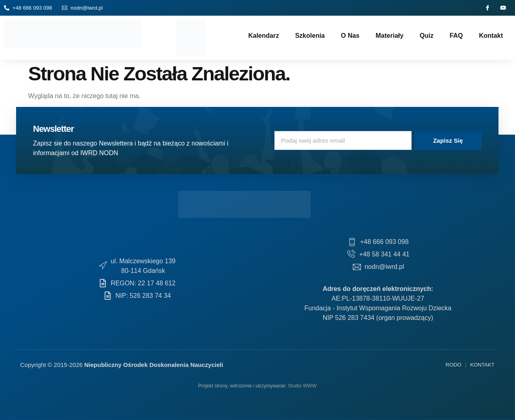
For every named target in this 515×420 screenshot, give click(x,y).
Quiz (427, 36)
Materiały (390, 36)
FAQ (456, 36)
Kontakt (491, 36)
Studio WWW (302, 386)
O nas (350, 36)
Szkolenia (310, 36)
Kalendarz (264, 36)
